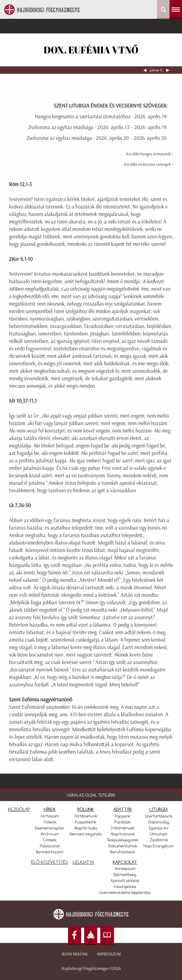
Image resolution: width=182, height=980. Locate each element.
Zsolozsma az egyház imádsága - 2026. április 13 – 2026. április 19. (98, 127)
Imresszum (125, 869)
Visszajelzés (125, 887)
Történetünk (86, 816)
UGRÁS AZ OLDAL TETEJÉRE (91, 795)
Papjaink (123, 816)
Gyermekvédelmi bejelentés (125, 892)
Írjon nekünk (75, 954)
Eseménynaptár (50, 828)
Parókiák (123, 822)
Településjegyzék (123, 840)
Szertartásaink (159, 816)
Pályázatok (50, 846)
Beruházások (123, 852)
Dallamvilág (159, 822)
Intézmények (123, 828)
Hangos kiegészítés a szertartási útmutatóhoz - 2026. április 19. (101, 116)
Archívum (50, 834)
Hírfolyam (50, 816)
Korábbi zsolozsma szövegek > (148, 164)
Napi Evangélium (159, 846)
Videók (50, 822)
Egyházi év (159, 828)
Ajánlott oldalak (125, 881)
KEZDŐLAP (19, 809)
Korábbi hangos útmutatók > (150, 154)
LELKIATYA (84, 862)
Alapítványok (123, 834)
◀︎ (145, 70)
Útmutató (159, 834)
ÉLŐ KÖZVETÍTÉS (50, 862)
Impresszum (109, 954)
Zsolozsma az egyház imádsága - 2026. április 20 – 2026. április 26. (97, 138)
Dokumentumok (123, 846)
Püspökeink (86, 822)
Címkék (50, 840)
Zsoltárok (159, 840)
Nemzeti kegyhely (86, 834)
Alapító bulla (86, 828)
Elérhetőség (125, 875)
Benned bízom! (50, 852)
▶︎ (167, 70)
